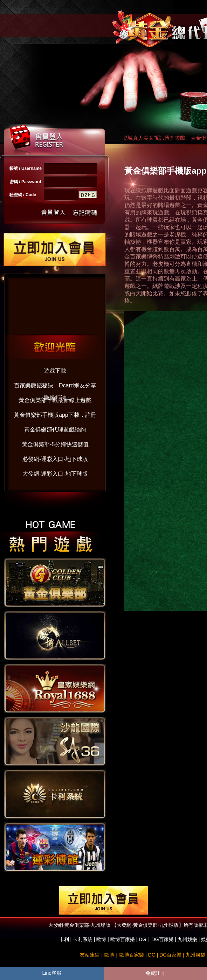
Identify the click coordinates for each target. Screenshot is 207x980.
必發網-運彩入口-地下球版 (55, 459)
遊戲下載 (55, 371)
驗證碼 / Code (23, 195)
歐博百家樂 (123, 939)
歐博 (101, 939)
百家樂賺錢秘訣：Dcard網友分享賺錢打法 (55, 387)
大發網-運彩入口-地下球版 (55, 474)
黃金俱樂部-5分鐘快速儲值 (55, 444)
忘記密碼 (83, 213)
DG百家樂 (163, 939)
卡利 (64, 939)
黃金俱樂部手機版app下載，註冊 (55, 415)
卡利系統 (83, 939)
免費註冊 (155, 973)
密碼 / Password (25, 182)
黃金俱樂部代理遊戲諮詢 (55, 430)
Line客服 (52, 973)
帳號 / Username (26, 168)
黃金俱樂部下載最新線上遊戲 (55, 400)
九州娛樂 (187, 939)
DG (142, 939)
